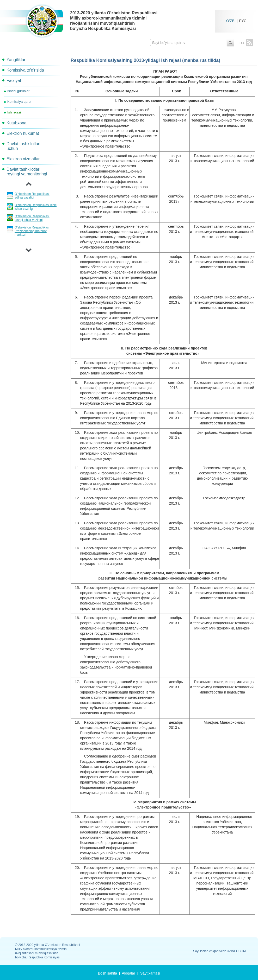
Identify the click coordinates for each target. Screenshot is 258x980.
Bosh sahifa (107, 973)
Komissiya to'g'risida (25, 70)
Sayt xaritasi (150, 973)
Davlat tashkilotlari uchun (23, 146)
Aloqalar (128, 973)
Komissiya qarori (20, 102)
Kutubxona (17, 123)
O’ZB (230, 21)
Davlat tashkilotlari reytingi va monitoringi (27, 172)
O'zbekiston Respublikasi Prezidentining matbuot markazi (32, 231)
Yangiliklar (16, 60)
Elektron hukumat (23, 133)
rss (246, 42)
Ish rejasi (14, 112)
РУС (243, 21)
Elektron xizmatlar (23, 159)
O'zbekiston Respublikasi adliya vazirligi (32, 196)
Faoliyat (14, 81)
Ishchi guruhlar (18, 91)
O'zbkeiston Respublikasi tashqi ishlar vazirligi (32, 218)
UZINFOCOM (236, 951)
